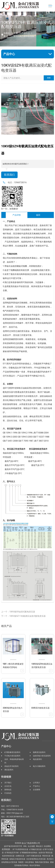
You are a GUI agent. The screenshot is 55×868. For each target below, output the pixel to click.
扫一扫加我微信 (7, 836)
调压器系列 (9, 770)
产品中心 (26, 33)
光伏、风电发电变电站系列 (14, 761)
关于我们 (8, 783)
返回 (38, 215)
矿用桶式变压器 (35, 849)
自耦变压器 (20, 856)
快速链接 (6, 777)
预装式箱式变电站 (42, 862)
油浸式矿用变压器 (45, 853)
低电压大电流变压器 (17, 859)
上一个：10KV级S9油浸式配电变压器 (18, 612)
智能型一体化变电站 (26, 862)
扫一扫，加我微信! (10, 209)
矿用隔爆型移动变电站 (29, 853)
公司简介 (37, 783)
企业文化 (8, 786)
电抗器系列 (37, 759)
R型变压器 (46, 856)
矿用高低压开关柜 (12, 853)
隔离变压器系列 (39, 752)
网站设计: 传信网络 (43, 846)
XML (25, 846)
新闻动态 (8, 790)
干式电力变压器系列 (12, 756)
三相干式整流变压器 (33, 856)
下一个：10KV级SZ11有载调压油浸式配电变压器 (23, 616)
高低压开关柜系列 (11, 766)
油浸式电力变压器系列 (24, 36)
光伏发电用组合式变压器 (36, 859)
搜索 (49, 78)
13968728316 (20, 182)
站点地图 (31, 846)
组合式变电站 (35, 865)
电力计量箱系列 (39, 766)
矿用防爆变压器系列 (12, 752)
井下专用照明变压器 (20, 849)
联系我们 (9, 175)
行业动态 (8, 793)
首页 (16, 33)
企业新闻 (37, 790)
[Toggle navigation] (50, 6)
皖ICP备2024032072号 (13, 846)
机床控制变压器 (8, 856)
